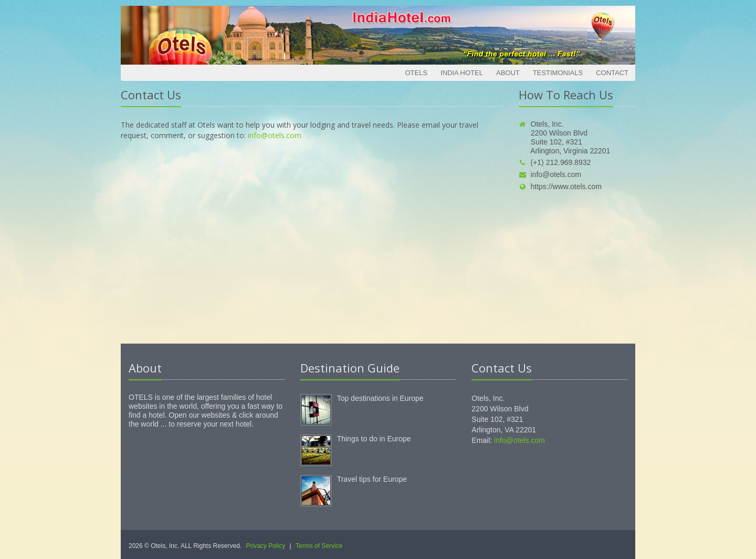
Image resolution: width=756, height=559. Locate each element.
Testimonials (558, 73)
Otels (416, 73)
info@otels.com (275, 135)
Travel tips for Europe (372, 479)
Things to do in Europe (374, 439)
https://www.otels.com (560, 187)
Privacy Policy (266, 546)
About (508, 73)
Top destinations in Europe (380, 398)
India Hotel (462, 73)
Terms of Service (319, 546)
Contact (612, 73)
